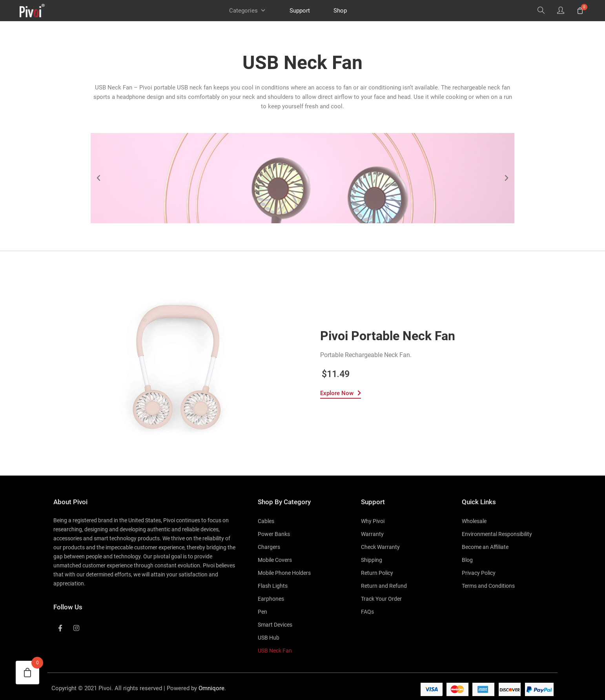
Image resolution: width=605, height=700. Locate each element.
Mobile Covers (275, 560)
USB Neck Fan (275, 651)
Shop (340, 11)
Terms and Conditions (488, 586)
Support (300, 11)
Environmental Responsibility (497, 534)
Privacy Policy (479, 573)
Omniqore (211, 688)
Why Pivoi (373, 521)
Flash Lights (273, 586)
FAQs (367, 612)
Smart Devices (275, 625)
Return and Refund (384, 586)
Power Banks (274, 534)
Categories (248, 11)
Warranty (372, 534)
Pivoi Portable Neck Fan (388, 336)
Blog (467, 560)
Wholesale (474, 521)
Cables (266, 521)
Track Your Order (381, 599)
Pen (262, 612)
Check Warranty (380, 547)
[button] (98, 178)
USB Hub (269, 638)
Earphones (271, 599)
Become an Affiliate (485, 547)
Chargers (269, 547)
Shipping (372, 560)
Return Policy (377, 573)
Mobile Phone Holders (284, 573)
